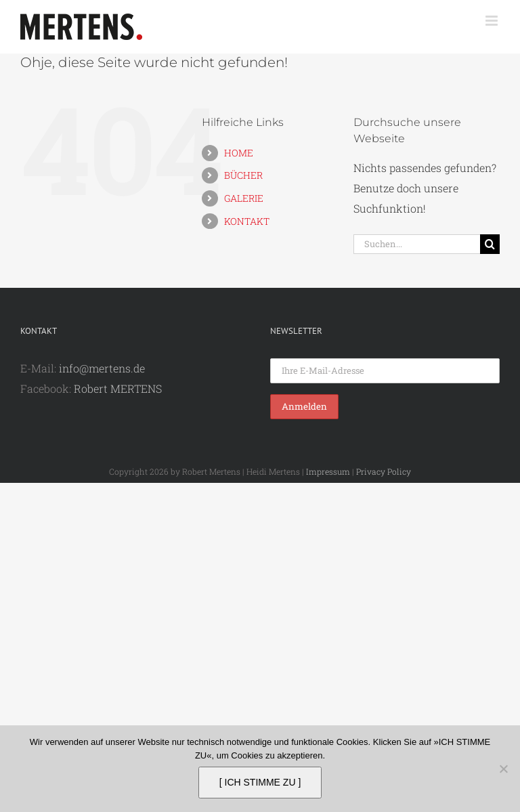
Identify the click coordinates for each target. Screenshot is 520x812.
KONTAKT (247, 221)
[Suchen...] (417, 244)
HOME (239, 153)
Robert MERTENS (118, 388)
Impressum (328, 471)
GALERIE (244, 198)
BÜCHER (243, 175)
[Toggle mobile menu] (493, 21)
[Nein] (503, 769)
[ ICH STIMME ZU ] (260, 782)
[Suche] (490, 244)
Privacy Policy (384, 471)
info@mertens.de (102, 368)
